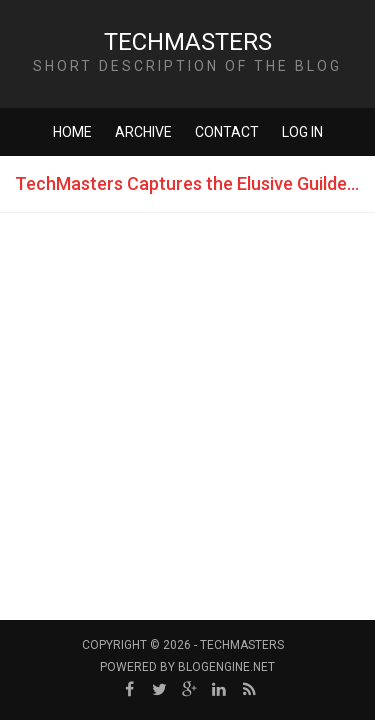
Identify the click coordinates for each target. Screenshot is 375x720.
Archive (143, 132)
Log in (302, 132)
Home (72, 132)
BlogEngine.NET (226, 667)
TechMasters (188, 42)
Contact (227, 132)
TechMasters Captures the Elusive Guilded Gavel (195, 183)
